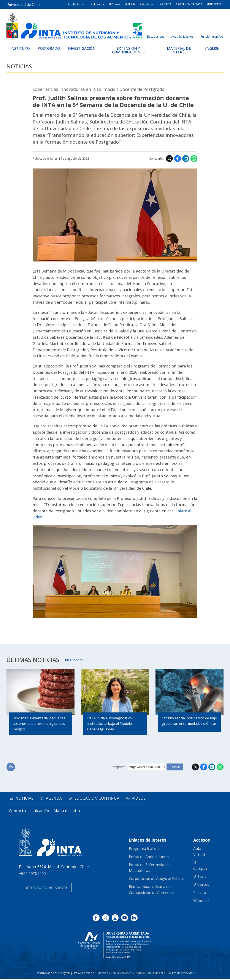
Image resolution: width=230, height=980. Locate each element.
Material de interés (179, 50)
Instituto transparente (45, 888)
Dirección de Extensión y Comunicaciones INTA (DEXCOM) (115, 974)
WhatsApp (194, 159)
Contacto (18, 812)
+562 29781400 (32, 874)
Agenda (56, 799)
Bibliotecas (147, 4)
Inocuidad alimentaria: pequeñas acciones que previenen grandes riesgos (39, 724)
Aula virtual (98, 4)
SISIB (61, 974)
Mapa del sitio (68, 812)
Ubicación (41, 812)
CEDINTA (166, 4)
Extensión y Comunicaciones (131, 50)
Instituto (21, 48)
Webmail (201, 901)
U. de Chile (158, 974)
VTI (68, 974)
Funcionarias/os (212, 36)
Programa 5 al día (144, 849)
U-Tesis (200, 877)
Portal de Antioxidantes (149, 857)
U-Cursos (115, 4)
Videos (143, 799)
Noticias (20, 66)
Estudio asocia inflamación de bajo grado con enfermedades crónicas (186, 724)
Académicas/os (182, 36)
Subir (11, 768)
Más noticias (75, 660)
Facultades (74, 4)
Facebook (178, 159)
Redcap (200, 893)
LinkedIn (186, 159)
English (211, 48)
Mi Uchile (130, 4)
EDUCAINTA (214, 4)
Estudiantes (156, 36)
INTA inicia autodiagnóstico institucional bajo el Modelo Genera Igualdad (110, 724)
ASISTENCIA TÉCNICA (189, 4)
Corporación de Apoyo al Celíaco (157, 879)
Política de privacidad (181, 974)
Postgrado (51, 48)
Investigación (84, 48)
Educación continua (100, 799)
